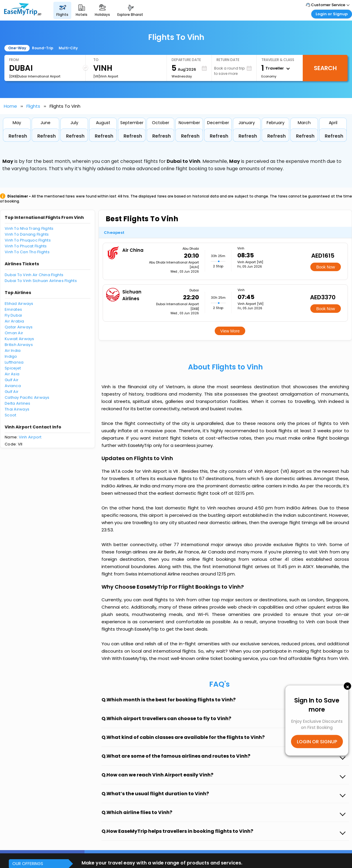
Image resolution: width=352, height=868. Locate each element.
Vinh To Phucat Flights (26, 246)
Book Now (326, 267)
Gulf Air (12, 380)
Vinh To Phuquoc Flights (28, 240)
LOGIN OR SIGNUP (317, 742)
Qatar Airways (19, 327)
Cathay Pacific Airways (27, 397)
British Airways (19, 345)
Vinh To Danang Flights (27, 234)
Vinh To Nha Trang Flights (29, 228)
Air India (13, 351)
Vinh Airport (30, 437)
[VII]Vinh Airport (106, 76)
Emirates (13, 309)
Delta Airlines (18, 403)
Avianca (13, 386)
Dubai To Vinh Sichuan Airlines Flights (41, 281)
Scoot (10, 415)
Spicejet (13, 368)
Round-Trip (43, 48)
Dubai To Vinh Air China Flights (34, 275)
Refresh (18, 136)
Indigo (11, 356)
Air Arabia (15, 321)
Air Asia (12, 374)
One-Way (17, 48)
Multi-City (68, 48)
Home (10, 106)
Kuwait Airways (20, 339)
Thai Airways (17, 409)
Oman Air (14, 333)
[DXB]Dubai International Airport (35, 76)
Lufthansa (14, 362)
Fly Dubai (13, 315)
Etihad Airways (19, 304)
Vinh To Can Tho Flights (27, 252)
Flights (33, 106)
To (96, 60)
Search (325, 68)
